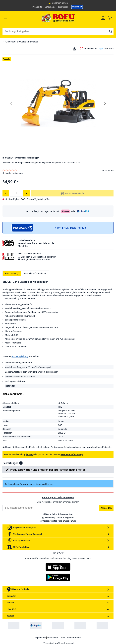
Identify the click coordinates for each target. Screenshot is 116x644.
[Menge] (16, 193)
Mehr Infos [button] (23, 246)
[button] (21, 463)
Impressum (40, 638)
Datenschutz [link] (53, 638)
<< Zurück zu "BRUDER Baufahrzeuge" (21, 42)
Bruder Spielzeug (20, 356)
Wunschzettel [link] (88, 49)
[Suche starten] (111, 31)
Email (2, 505)
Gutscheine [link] (50, 7)
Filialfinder (63, 7)
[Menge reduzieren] (6, 193)
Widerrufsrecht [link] (74, 638)
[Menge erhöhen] (27, 193)
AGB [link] (63, 638)
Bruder (61, 421)
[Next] (105, 103)
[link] (77, 7)
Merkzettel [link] (106, 49)
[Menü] (16, 18)
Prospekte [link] (37, 7)
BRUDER (62, 433)
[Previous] (12, 103)
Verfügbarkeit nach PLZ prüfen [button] (34, 259)
